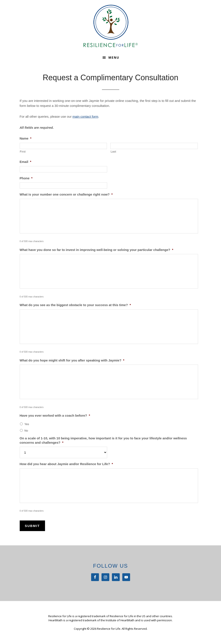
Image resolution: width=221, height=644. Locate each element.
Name (26, 138)
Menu (114, 57)
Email (26, 162)
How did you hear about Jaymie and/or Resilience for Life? (66, 464)
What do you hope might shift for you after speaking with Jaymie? (72, 360)
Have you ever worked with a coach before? (55, 415)
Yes (27, 424)
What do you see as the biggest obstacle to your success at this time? (75, 305)
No (26, 431)
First (23, 152)
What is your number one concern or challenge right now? (66, 194)
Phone (26, 178)
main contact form (85, 116)
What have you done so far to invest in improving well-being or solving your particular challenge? (97, 250)
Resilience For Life (111, 26)
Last (113, 152)
